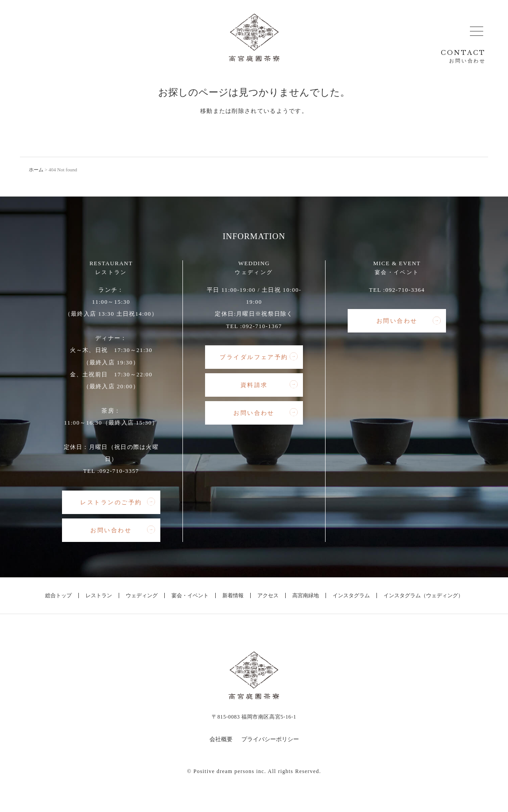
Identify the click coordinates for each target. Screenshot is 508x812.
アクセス (268, 595)
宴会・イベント (190, 595)
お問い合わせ (122, 530)
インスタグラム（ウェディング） (423, 595)
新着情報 (233, 595)
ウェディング (142, 595)
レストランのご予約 (117, 502)
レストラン (99, 595)
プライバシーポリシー (270, 739)
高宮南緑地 (306, 595)
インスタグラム (351, 595)
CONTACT (463, 56)
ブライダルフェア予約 (259, 357)
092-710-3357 (119, 471)
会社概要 (221, 739)
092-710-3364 (405, 290)
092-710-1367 (262, 326)
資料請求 (269, 385)
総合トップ (58, 595)
